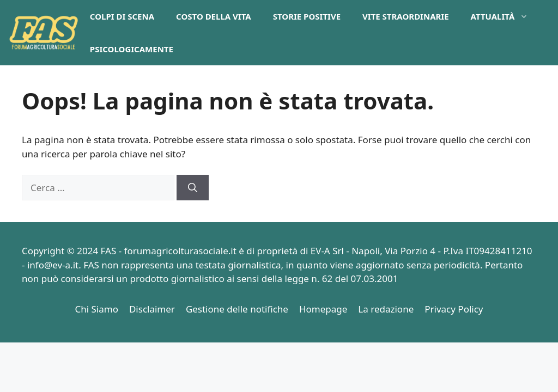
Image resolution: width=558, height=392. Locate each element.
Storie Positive (307, 16)
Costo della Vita (214, 16)
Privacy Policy (454, 309)
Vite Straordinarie (406, 16)
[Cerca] (193, 188)
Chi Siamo (96, 309)
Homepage (323, 309)
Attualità (505, 16)
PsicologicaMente (132, 49)
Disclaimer (152, 309)
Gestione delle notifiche (237, 309)
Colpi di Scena (122, 16)
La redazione (386, 309)
